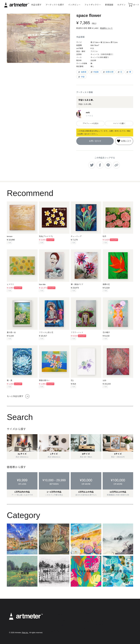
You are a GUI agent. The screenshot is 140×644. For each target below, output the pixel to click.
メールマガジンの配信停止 (94, 625)
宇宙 (81, 77)
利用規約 (87, 614)
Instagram (114, 614)
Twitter (112, 618)
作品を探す (36, 5)
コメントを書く (119, 123)
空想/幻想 (108, 72)
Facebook (114, 623)
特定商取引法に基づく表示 (94, 621)
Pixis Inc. (25, 633)
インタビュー (74, 5)
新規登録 (109, 5)
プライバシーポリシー (92, 618)
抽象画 (82, 72)
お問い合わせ (95, 141)
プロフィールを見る (90, 123)
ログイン (121, 5)
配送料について (106, 28)
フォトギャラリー (93, 5)
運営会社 (87, 629)
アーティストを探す (55, 5)
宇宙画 (94, 72)
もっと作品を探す (18, 396)
